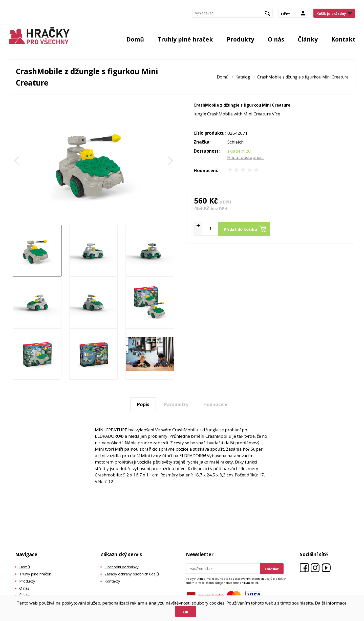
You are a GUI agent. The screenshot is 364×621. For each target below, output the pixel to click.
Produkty (240, 39)
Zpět (17, 161)
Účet (286, 14)
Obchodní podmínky (122, 567)
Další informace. (331, 603)
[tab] (143, 404)
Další (170, 161)
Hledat (269, 15)
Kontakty (112, 581)
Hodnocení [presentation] (215, 404)
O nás (276, 39)
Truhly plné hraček (185, 39)
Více (276, 114)
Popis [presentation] (143, 404)
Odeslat (272, 569)
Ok (186, 612)
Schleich (235, 142)
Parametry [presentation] (176, 404)
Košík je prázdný (331, 14)
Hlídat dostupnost (245, 157)
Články (308, 39)
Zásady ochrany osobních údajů (132, 574)
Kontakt (343, 39)
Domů (135, 39)
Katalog (243, 77)
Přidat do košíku (240, 229)
